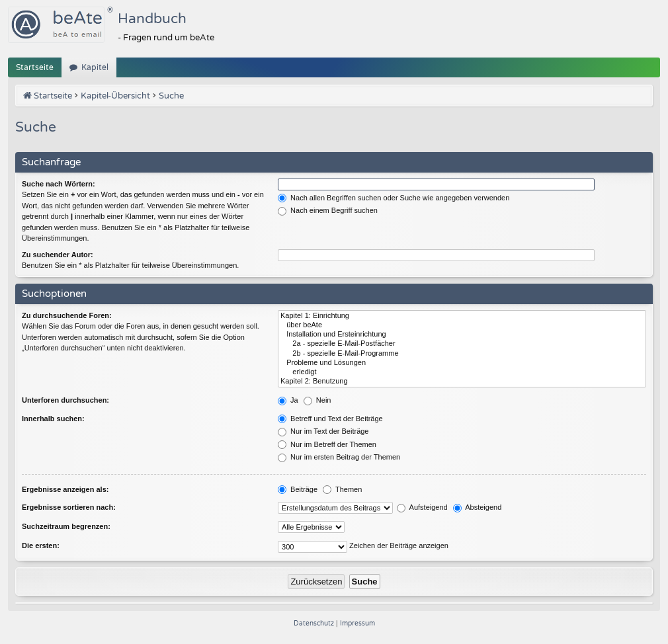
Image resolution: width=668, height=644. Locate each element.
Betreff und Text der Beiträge (330, 419)
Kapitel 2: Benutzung (462, 382)
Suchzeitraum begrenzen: (66, 526)
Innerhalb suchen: (53, 419)
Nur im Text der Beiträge (323, 431)
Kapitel (95, 67)
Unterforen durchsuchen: (65, 400)
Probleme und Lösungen (462, 363)
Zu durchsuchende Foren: (67, 315)
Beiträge (298, 489)
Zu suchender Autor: (58, 255)
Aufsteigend (422, 507)
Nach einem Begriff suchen (328, 210)
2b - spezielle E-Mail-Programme (462, 354)
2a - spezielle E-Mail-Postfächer (462, 344)
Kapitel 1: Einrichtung (462, 316)
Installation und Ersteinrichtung (462, 335)
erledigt (462, 372)
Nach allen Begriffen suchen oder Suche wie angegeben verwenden (394, 198)
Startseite (35, 67)
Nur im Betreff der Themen (327, 444)
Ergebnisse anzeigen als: (65, 489)
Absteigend (478, 507)
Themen (342, 489)
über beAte (462, 325)
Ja (288, 400)
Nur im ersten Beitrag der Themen (339, 457)
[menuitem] (315, 624)
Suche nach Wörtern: (59, 184)
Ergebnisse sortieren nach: (69, 507)
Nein (317, 400)
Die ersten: (41, 545)
